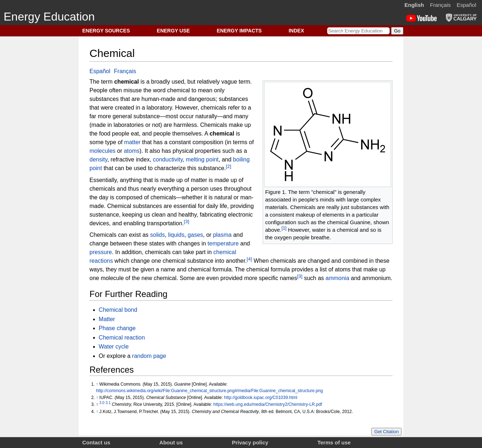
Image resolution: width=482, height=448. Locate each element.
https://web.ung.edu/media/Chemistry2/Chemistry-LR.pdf (268, 404)
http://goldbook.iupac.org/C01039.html (261, 398)
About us (171, 442)
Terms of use (334, 442)
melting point (202, 159)
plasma (222, 235)
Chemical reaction (122, 338)
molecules (102, 151)
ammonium (376, 278)
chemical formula (210, 269)
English (414, 5)
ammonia (337, 278)
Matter (107, 319)
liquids (176, 235)
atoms (132, 151)
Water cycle (114, 347)
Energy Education (49, 17)
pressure (101, 252)
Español (466, 5)
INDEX (296, 31)
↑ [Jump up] (97, 384)
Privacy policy (250, 442)
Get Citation (386, 432)
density (98, 159)
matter (132, 142)
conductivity (168, 159)
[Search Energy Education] (358, 31)
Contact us (96, 442)
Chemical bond (118, 310)
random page (149, 356)
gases (195, 235)
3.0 (102, 403)
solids (157, 235)
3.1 (108, 403)
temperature (223, 243)
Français (441, 5)
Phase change (117, 328)
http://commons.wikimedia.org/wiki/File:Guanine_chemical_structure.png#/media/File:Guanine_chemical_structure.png (209, 391)
